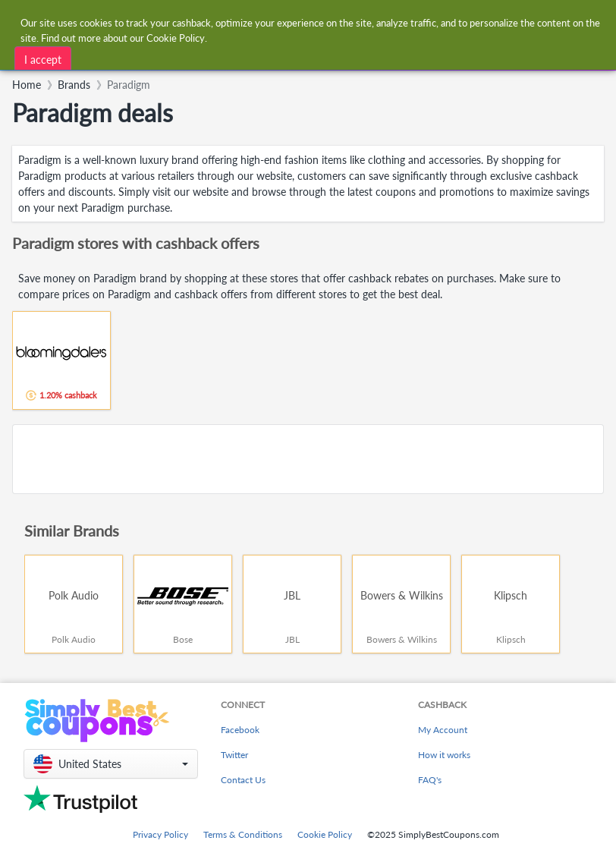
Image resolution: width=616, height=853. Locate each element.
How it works (444, 755)
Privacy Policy (160, 834)
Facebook (240, 730)
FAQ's (430, 780)
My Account (443, 730)
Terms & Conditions (243, 834)
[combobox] (206, 56)
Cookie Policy (325, 834)
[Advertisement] (308, 459)
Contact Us (243, 780)
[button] (111, 764)
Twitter (234, 755)
